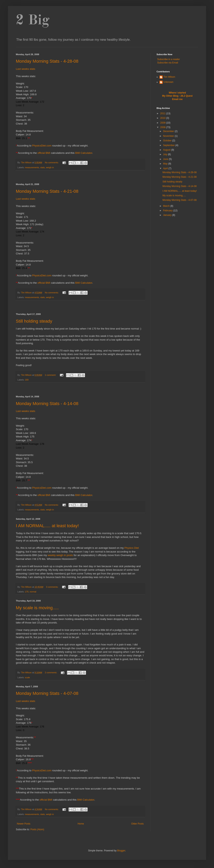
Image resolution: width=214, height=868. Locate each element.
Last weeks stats (25, 69)
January (168, 215)
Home (81, 824)
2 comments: (51, 672)
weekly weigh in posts (60, 555)
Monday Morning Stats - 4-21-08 (47, 191)
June (166, 159)
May (166, 164)
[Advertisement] (80, 177)
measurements (32, 167)
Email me (177, 99)
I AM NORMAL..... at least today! (47, 526)
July (166, 154)
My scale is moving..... (37, 608)
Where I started (177, 93)
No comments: (52, 162)
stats (43, 167)
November (169, 136)
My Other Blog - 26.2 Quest (177, 96)
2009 (163, 123)
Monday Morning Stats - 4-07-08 (47, 693)
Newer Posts (24, 824)
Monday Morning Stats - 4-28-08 (47, 61)
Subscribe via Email (168, 63)
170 (27, 592)
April (166, 168)
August (167, 150)
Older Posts (137, 824)
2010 (163, 118)
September (169, 145)
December (169, 131)
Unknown (168, 82)
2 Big (33, 21)
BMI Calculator (84, 153)
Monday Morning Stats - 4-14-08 (47, 404)
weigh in (50, 167)
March (167, 206)
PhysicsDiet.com (42, 146)
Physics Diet (132, 548)
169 (27, 380)
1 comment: (51, 375)
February (168, 211)
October (168, 141)
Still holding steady (34, 321)
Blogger (121, 851)
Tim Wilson (169, 77)
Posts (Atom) (37, 829)
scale (27, 677)
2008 (163, 127)
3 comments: (52, 587)
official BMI (44, 153)
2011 (163, 113)
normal (33, 592)
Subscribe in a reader (168, 59)
